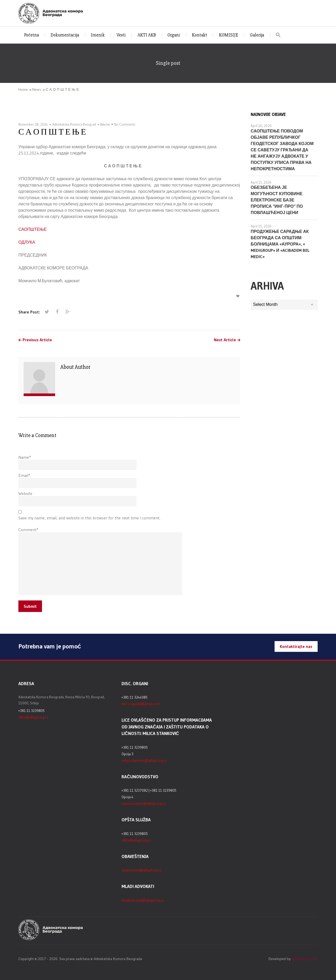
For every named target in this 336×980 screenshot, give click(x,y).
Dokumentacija (65, 35)
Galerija (257, 35)
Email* (24, 475)
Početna (31, 35)
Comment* (28, 530)
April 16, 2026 (261, 126)
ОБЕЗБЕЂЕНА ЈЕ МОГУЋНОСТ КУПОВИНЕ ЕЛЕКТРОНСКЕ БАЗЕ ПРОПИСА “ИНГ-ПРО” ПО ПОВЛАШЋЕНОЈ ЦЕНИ (277, 200)
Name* (25, 457)
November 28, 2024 (33, 124)
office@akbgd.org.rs (33, 717)
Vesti (121, 35)
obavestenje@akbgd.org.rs (141, 870)
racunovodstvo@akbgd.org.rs (144, 803)
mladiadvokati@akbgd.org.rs (143, 900)
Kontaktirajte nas (296, 646)
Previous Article (37, 340)
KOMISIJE (229, 35)
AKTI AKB (147, 35)
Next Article (225, 340)
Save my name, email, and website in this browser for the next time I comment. (89, 518)
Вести (105, 124)
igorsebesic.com (305, 959)
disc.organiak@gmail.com (141, 704)
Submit (30, 606)
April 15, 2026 (261, 182)
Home (23, 89)
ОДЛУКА (27, 242)
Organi (174, 35)
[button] (278, 35)
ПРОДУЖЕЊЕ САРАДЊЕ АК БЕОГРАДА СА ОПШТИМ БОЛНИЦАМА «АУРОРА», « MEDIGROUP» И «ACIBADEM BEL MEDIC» (280, 244)
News (37, 89)
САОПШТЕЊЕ (32, 229)
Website (25, 493)
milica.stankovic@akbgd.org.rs (144, 760)
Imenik (98, 35)
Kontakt (199, 35)
